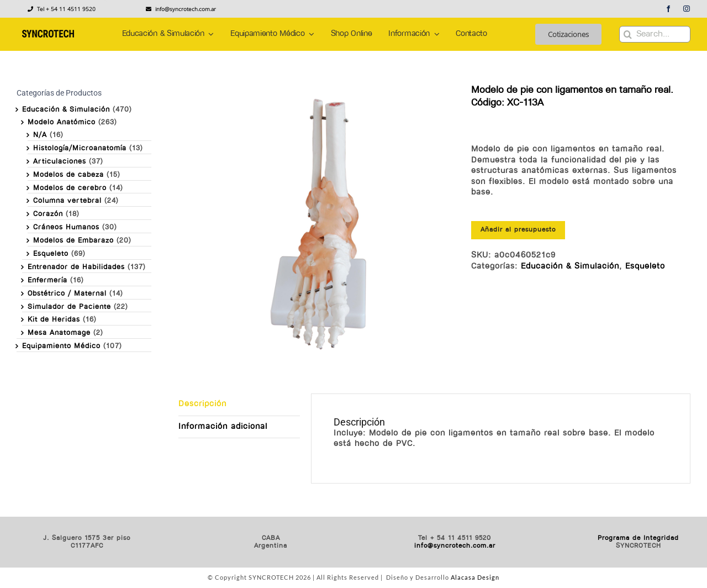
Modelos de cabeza (68, 175)
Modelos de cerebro (70, 188)
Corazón (48, 214)
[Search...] (655, 34)
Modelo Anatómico (62, 122)
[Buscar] (627, 34)
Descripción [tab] (202, 404)
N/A (40, 135)
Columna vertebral (67, 201)
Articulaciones (60, 162)
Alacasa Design (475, 577)
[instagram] (687, 9)
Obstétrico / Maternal (67, 294)
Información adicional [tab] (223, 427)
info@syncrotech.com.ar (455, 546)
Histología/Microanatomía (80, 148)
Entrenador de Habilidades (76, 267)
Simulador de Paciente (69, 307)
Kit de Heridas (54, 320)
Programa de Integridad (638, 538)
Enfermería (48, 280)
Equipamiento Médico (61, 346)
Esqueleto (645, 267)
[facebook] (669, 9)
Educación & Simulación (570, 267)
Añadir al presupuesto (518, 230)
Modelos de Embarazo (73, 241)
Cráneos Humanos (66, 227)
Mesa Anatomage (59, 333)
